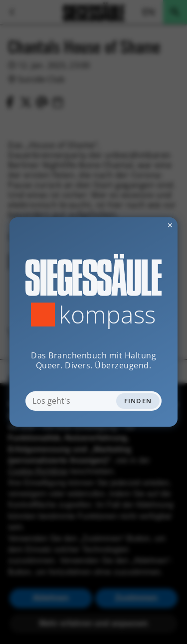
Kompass (107, 315)
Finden (138, 401)
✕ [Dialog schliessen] (146, 225)
